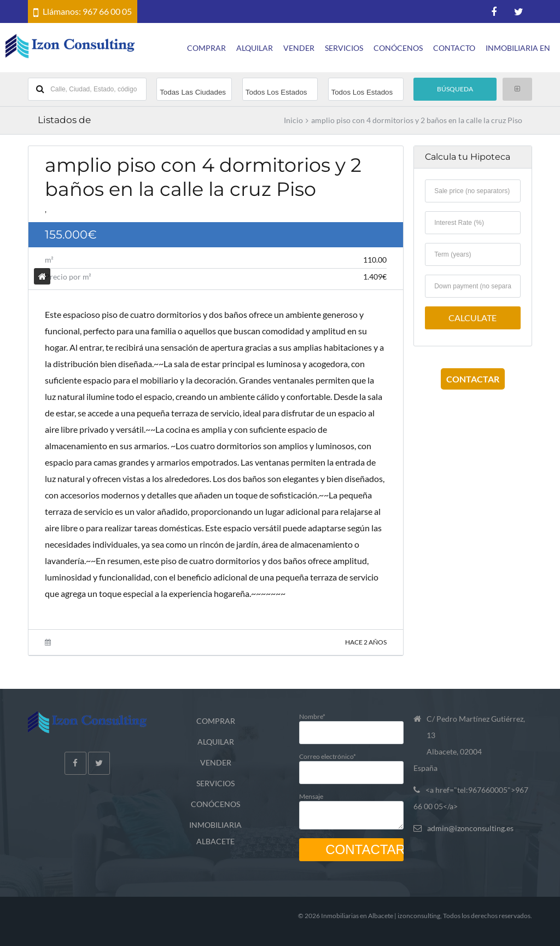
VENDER (299, 48)
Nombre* (351, 724)
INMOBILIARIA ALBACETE (215, 833)
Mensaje (351, 808)
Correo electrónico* (351, 764)
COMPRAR (206, 48)
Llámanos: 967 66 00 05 (87, 11)
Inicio (293, 120)
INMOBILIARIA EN (518, 48)
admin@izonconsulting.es (470, 828)
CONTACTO (454, 48)
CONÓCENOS (398, 48)
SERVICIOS (344, 48)
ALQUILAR (255, 48)
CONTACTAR (473, 379)
